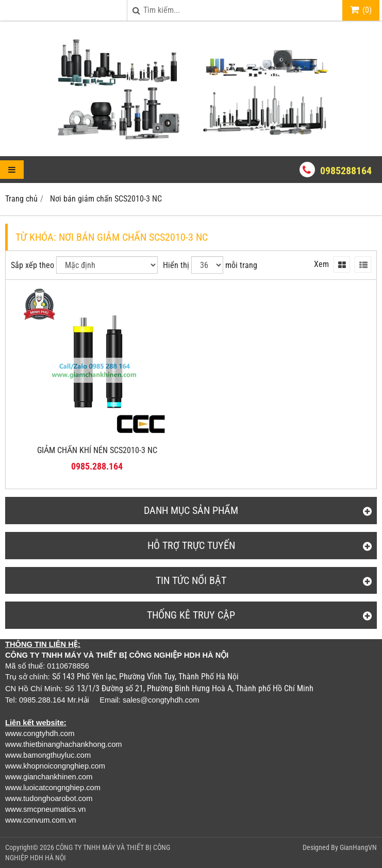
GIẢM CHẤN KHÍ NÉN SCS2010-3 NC (97, 450)
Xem (321, 264)
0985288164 (346, 171)
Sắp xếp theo (32, 265)
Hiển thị (176, 265)
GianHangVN (358, 847)
